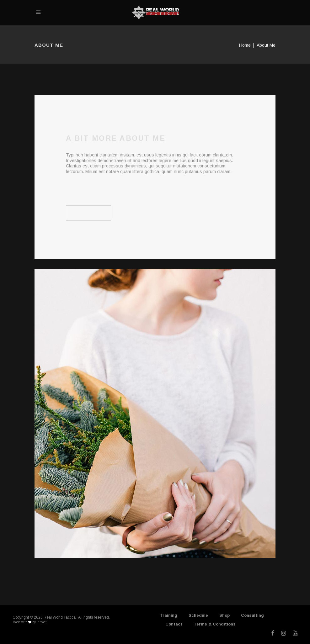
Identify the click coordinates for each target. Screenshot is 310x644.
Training (168, 615)
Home (245, 45)
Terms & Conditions (215, 624)
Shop (224, 615)
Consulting (252, 615)
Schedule (198, 615)
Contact (174, 624)
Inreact (42, 622)
